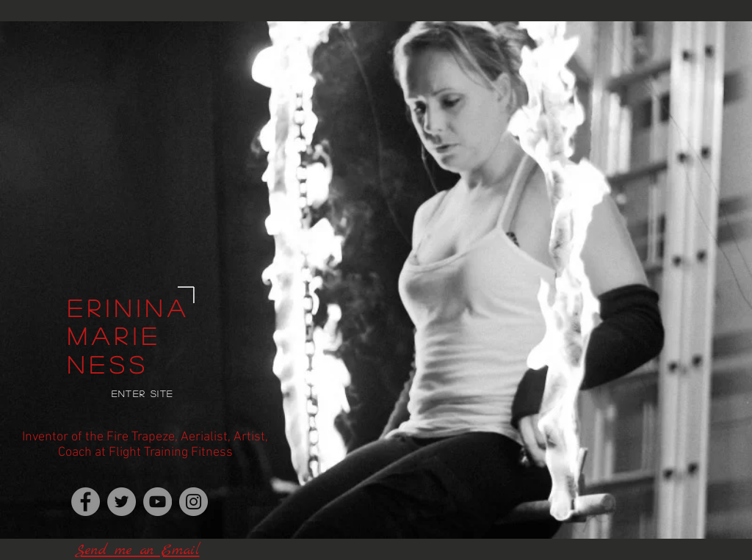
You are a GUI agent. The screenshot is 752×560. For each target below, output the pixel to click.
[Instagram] (194, 502)
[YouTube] (158, 502)
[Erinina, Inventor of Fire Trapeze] (86, 502)
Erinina (129, 308)
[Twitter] (122, 502)
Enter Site (143, 393)
